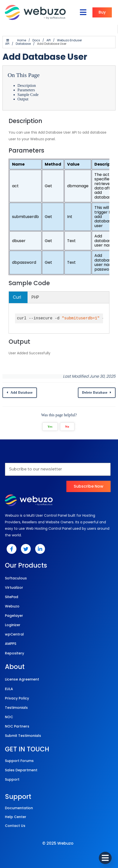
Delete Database (95, 393)
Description (27, 85)
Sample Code (28, 95)
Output (23, 99)
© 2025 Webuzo (58, 843)
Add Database (22, 393)
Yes (50, 427)
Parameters (26, 90)
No (67, 427)
